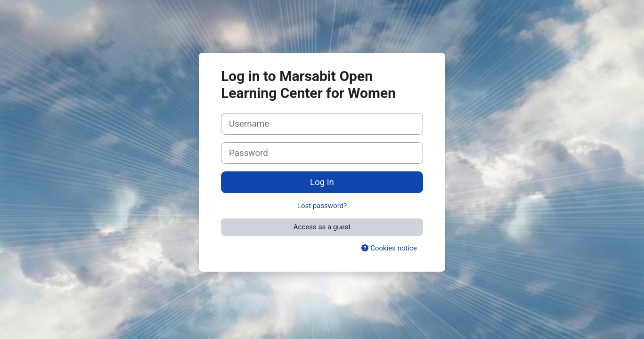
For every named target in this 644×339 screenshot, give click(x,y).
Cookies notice (389, 248)
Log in (322, 182)
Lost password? (322, 206)
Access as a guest (322, 227)
